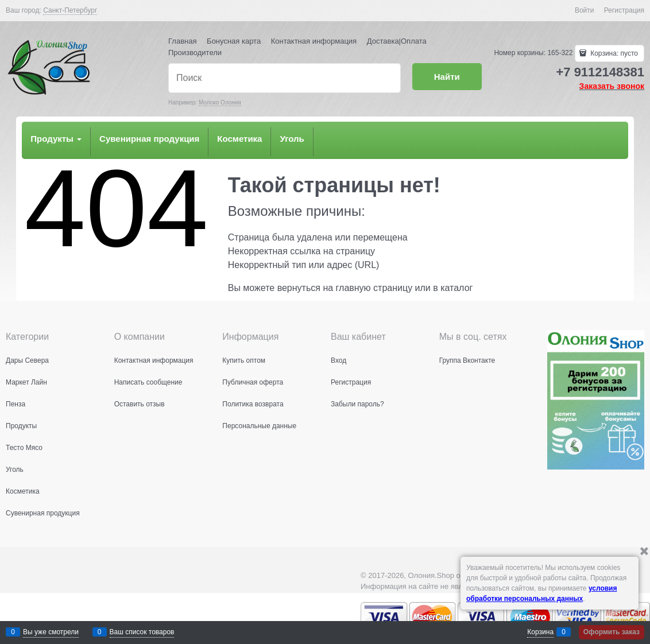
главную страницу (374, 288)
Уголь (292, 139)
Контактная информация (314, 41)
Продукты (56, 139)
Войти (585, 10)
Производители (195, 53)
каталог (456, 288)
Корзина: (613, 53)
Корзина (540, 632)
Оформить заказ (612, 632)
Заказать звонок (612, 86)
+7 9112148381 (600, 72)
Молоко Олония (220, 102)
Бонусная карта (234, 41)
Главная (182, 41)
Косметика (239, 139)
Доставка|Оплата (397, 41)
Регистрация (624, 10)
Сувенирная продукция (149, 139)
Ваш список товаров (142, 632)
